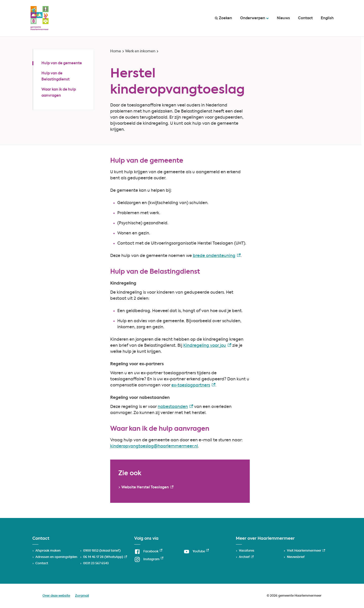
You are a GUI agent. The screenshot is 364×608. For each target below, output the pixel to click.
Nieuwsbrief (296, 557)
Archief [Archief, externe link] (246, 557)
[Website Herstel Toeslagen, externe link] (145, 487)
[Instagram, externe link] (149, 559)
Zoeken (223, 18)
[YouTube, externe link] (196, 551)
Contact (305, 18)
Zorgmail (82, 596)
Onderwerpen (254, 18)
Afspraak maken (48, 551)
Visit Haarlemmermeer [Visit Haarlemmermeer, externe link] (306, 551)
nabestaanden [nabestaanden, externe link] (175, 407)
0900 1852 (91, 551)
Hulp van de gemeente (62, 63)
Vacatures (247, 551)
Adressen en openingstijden (56, 557)
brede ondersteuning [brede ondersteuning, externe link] (217, 256)
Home (116, 51)
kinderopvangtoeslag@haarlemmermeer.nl (154, 446)
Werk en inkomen (140, 51)
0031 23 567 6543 (96, 563)
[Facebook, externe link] (148, 551)
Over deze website (56, 596)
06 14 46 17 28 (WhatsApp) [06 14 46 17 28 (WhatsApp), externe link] (105, 557)
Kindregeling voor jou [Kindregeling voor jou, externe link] (207, 346)
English (327, 18)
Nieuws (283, 18)
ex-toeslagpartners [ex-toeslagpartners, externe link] (193, 385)
